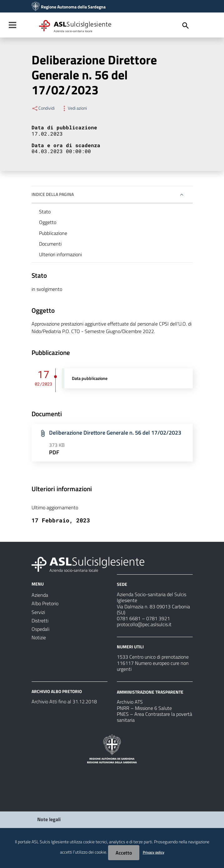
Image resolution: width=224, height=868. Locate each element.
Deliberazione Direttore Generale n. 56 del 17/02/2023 (115, 433)
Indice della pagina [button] (53, 194)
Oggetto (48, 222)
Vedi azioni (74, 108)
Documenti (50, 244)
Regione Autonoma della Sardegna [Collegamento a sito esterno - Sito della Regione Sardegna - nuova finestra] (73, 7)
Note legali (49, 819)
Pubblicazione (53, 233)
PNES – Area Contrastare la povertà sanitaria (154, 717)
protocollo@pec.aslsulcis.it (144, 624)
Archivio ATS (130, 702)
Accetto (124, 853)
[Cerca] (186, 26)
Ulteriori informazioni (60, 254)
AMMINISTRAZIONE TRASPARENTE (150, 692)
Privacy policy (154, 852)
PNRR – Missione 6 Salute (144, 708)
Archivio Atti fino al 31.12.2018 (64, 701)
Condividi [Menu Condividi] (43, 108)
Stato (45, 212)
